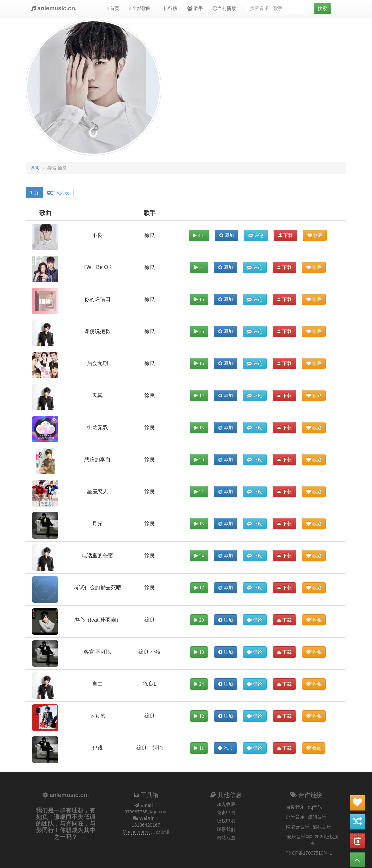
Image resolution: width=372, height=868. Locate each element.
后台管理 (160, 832)
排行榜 (169, 8)
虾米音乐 (295, 817)
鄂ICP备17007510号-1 (309, 853)
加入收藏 (226, 804)
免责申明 (226, 812)
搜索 (322, 8)
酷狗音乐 (317, 817)
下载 (286, 235)
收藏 (315, 235)
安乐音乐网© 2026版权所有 (313, 840)
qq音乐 (315, 807)
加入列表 (60, 193)
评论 (256, 235)
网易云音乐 (298, 827)
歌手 (195, 8)
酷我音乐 (322, 827)
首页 (113, 8)
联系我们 (226, 829)
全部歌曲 (140, 8)
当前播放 (224, 8)
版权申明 (226, 821)
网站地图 (226, 838)
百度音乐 (295, 807)
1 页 (34, 193)
